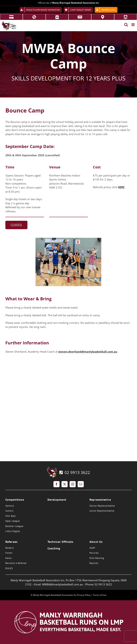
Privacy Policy (84, 595)
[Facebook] (56, 484)
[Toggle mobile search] (126, 25)
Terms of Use (100, 595)
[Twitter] (65, 484)
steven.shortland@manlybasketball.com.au (88, 352)
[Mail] (81, 484)
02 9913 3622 (74, 472)
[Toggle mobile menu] (133, 25)
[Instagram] (73, 484)
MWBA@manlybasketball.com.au (62, 584)
